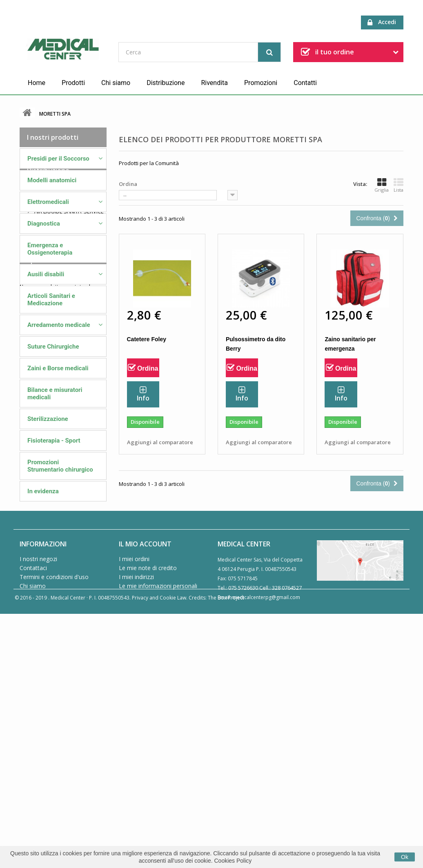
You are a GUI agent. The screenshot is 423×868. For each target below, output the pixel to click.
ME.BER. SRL (48, 548)
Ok (405, 857)
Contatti (305, 83)
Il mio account (145, 777)
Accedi (382, 22)
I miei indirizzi (136, 810)
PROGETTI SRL (51, 620)
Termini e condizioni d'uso (54, 810)
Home (37, 83)
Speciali (39, 681)
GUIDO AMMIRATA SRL (61, 594)
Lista (399, 185)
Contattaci (33, 801)
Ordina (128, 184)
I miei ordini (134, 792)
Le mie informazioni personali (158, 819)
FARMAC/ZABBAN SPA (60, 582)
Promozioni (261, 83)
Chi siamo (116, 83)
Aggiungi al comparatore (160, 442)
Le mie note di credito (148, 801)
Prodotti (73, 83)
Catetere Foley (147, 339)
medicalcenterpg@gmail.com (266, 830)
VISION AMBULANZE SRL (63, 632)
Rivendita (214, 83)
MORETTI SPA (50, 607)
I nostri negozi (38, 792)
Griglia (382, 185)
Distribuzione (166, 83)
